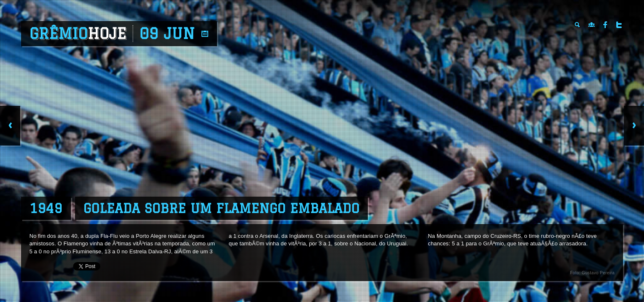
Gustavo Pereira (598, 273)
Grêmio (78, 34)
